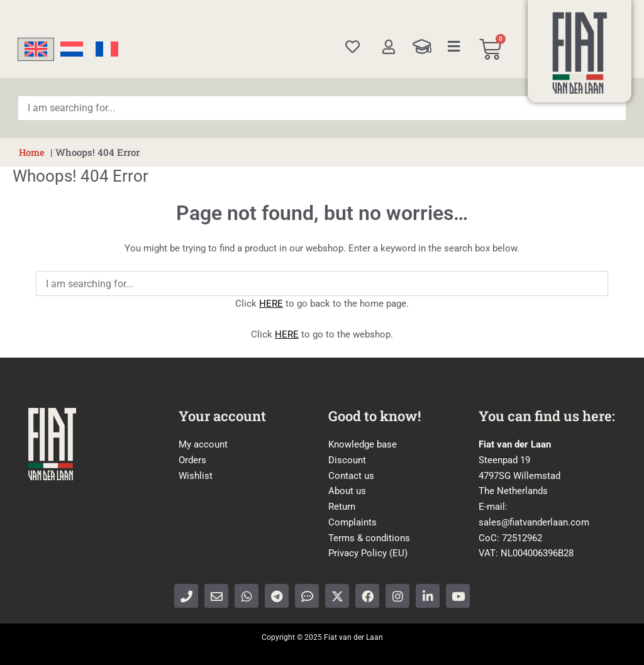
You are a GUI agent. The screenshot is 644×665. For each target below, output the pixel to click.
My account (203, 444)
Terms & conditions (369, 537)
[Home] (580, 53)
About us (347, 491)
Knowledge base (363, 444)
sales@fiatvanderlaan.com (534, 522)
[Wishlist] (353, 47)
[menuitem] (36, 49)
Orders (192, 460)
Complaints (353, 522)
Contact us (351, 475)
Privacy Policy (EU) (368, 553)
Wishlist (196, 475)
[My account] (388, 47)
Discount (347, 460)
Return (342, 507)
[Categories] (454, 47)
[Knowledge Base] (422, 47)
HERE (271, 304)
